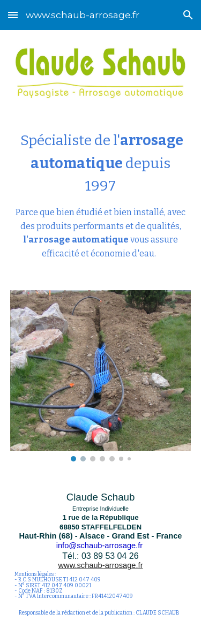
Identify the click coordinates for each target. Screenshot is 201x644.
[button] (13, 15)
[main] (101, 195)
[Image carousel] (101, 376)
